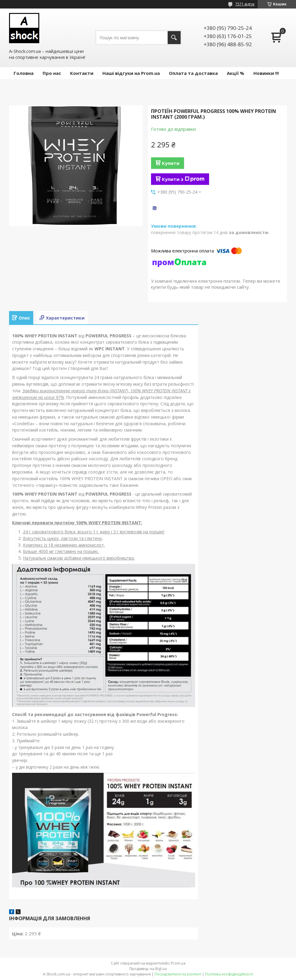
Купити (171, 163)
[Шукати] (174, 38)
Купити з (183, 179)
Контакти (82, 73)
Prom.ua (178, 963)
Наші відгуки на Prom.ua (131, 73)
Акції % (236, 73)
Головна (24, 73)
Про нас (52, 73)
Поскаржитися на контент (178, 974)
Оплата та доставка (193, 73)
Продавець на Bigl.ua (148, 969)
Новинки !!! (266, 73)
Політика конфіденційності (229, 974)
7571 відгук (245, 4)
